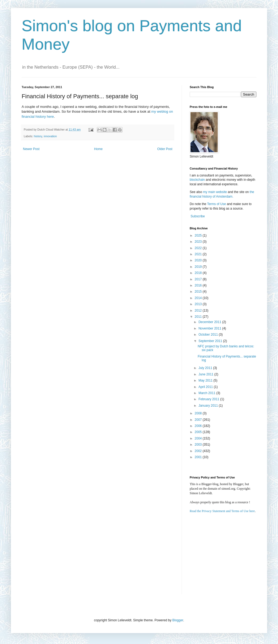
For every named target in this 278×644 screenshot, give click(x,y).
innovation (50, 136)
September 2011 (211, 341)
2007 (199, 420)
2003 (199, 445)
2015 (199, 292)
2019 (199, 267)
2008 (199, 413)
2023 (199, 242)
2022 (199, 248)
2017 (199, 279)
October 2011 (209, 335)
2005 (199, 432)
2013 (199, 304)
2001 (199, 457)
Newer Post (31, 149)
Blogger (178, 620)
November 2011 (210, 328)
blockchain (198, 180)
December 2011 (210, 322)
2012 (199, 311)
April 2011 (206, 387)
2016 (199, 285)
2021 (199, 254)
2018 (199, 273)
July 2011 (206, 368)
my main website (215, 192)
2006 (199, 426)
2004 (199, 438)
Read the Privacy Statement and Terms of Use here (222, 511)
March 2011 (207, 393)
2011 (199, 317)
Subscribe (198, 216)
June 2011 (206, 374)
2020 (199, 260)
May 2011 (206, 380)
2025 (199, 235)
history (38, 136)
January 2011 (209, 406)
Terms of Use (217, 204)
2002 (199, 451)
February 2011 (209, 399)
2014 (199, 298)
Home (98, 149)
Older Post (165, 149)
